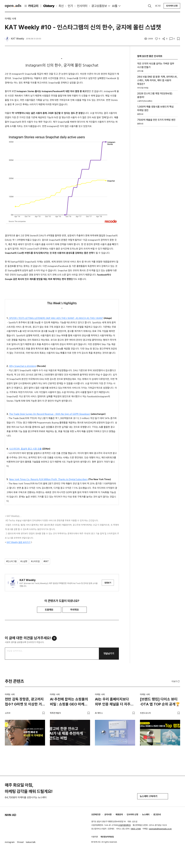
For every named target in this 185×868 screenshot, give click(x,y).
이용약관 (95, 837)
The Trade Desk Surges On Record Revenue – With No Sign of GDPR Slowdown (50, 414)
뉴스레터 (146, 814)
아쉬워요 (75, 610)
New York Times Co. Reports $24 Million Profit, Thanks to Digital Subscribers (48, 479)
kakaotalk (31, 842)
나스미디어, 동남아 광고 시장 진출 (25, 449)
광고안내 (157, 814)
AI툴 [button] (115, 6)
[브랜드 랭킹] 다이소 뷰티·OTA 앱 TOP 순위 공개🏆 (160, 702)
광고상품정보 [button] (99, 6)
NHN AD (11, 815)
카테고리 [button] (31, 6)
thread (20, 842)
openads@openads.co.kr (160, 829)
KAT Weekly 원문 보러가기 (18, 542)
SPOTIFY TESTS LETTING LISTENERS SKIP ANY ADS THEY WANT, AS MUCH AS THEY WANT (56, 318)
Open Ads (13, 6)
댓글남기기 (109, 653)
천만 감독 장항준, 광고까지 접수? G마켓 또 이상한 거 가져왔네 (24, 702)
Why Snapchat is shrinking (23, 366)
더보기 (176, 681)
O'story (49, 6)
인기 (70, 6)
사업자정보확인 (124, 825)
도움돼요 (49, 610)
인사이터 (82, 6)
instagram (10, 842)
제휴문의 (119, 814)
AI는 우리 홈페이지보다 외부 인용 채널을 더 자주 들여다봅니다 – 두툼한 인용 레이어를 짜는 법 (115, 702)
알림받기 (108, 583)
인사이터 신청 (172, 6)
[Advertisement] (157, 171)
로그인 (158, 6)
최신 (61, 6)
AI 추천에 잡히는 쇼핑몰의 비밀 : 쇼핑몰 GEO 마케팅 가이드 (69, 702)
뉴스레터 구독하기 (153, 796)
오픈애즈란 (96, 814)
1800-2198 (136, 829)
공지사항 (108, 814)
